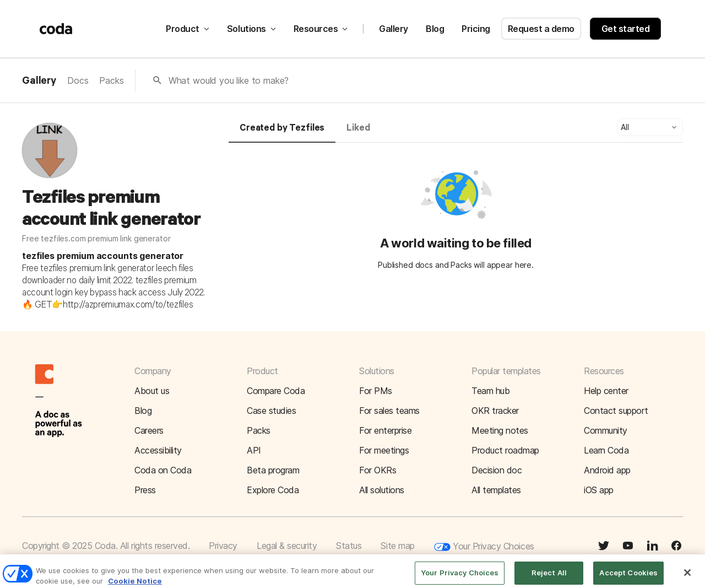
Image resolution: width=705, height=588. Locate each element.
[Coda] (56, 29)
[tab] (282, 133)
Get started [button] (626, 29)
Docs (78, 80)
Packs (111, 80)
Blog (435, 29)
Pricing (476, 29)
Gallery (394, 29)
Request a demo (541, 29)
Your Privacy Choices (484, 547)
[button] (650, 127)
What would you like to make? (229, 80)
